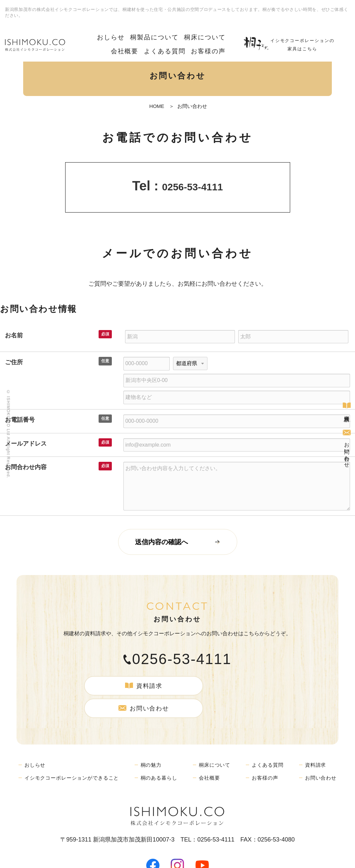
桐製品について (136, 36)
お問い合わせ (347, 449)
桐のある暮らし (164, 752)
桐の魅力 (155, 739)
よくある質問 (174, 46)
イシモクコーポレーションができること (74, 752)
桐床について (179, 36)
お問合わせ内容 (26, 467)
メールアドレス (26, 444)
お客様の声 (211, 46)
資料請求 (347, 405)
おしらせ (99, 36)
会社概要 (214, 36)
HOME (157, 106)
